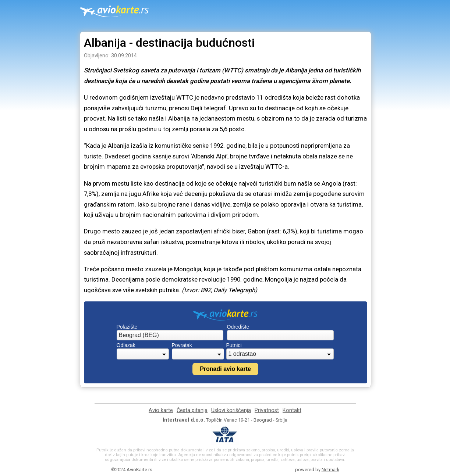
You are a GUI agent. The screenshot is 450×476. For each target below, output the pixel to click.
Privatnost (267, 410)
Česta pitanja (192, 410)
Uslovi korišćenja (231, 410)
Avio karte (161, 410)
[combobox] (170, 335)
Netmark (330, 470)
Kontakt (292, 410)
